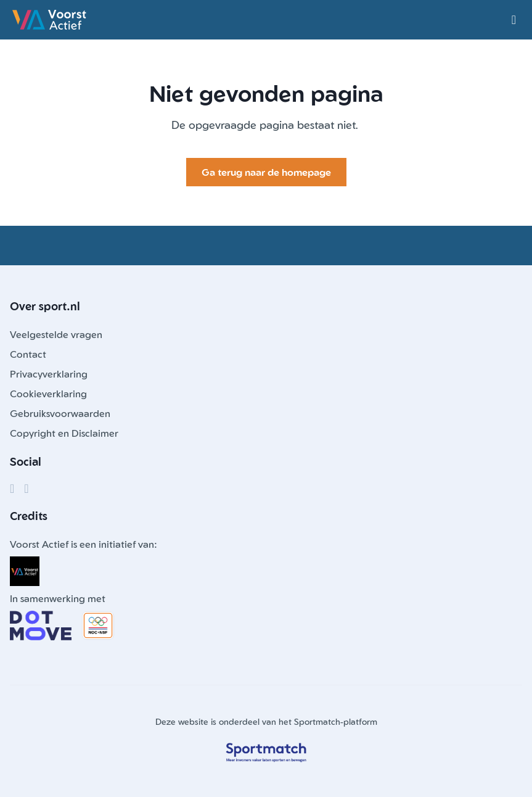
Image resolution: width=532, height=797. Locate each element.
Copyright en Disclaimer (64, 433)
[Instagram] (26, 489)
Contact (28, 354)
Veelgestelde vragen (56, 334)
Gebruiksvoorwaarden (60, 413)
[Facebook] (12, 489)
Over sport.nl (45, 306)
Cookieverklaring (48, 394)
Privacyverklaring (49, 374)
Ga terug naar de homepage (266, 172)
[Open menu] (514, 20)
